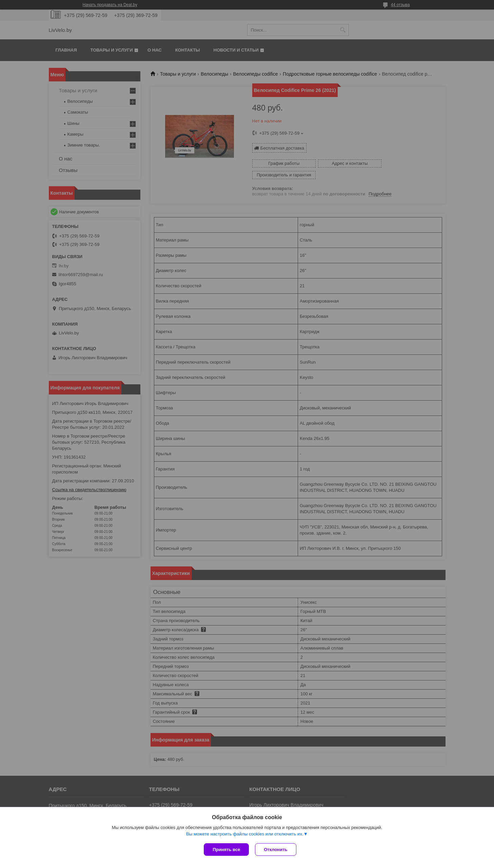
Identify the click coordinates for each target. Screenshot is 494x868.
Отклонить (276, 850)
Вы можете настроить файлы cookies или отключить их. (245, 835)
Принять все (226, 850)
